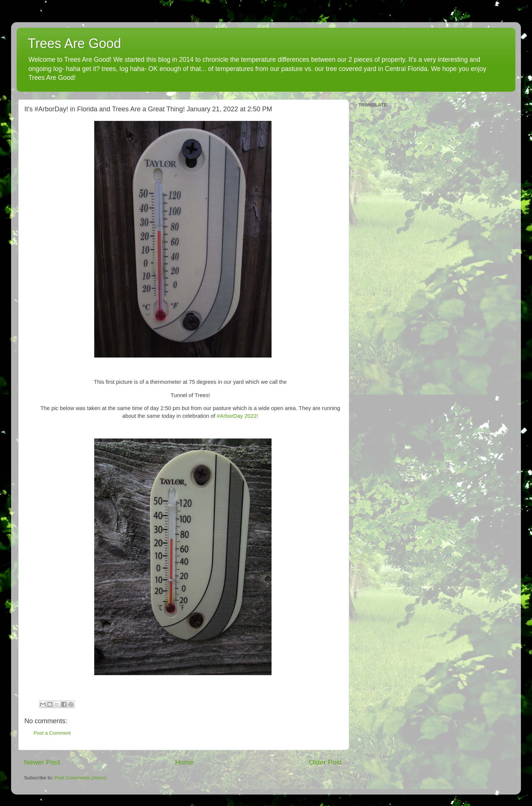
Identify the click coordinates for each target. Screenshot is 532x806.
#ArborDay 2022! (238, 416)
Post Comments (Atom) (81, 778)
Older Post (325, 762)
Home (184, 762)
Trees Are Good (74, 43)
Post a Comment (52, 733)
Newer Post (42, 762)
